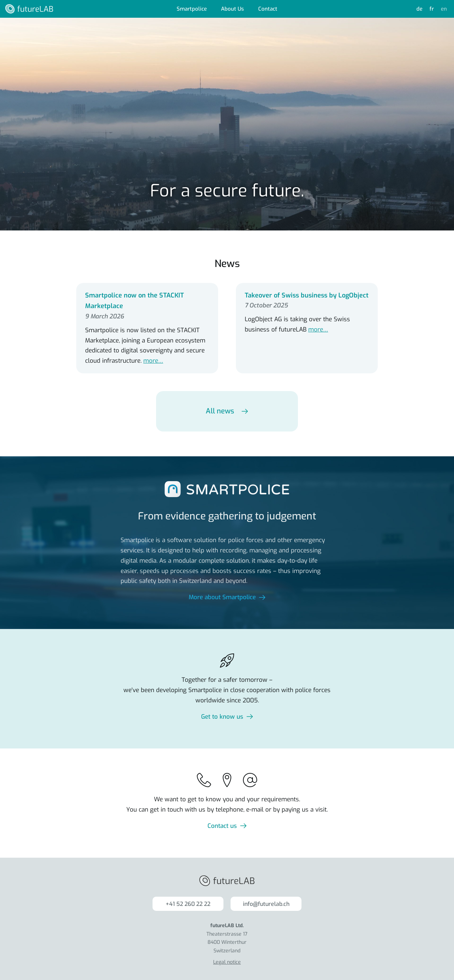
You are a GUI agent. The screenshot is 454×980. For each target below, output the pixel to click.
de (419, 9)
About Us (232, 9)
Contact (268, 9)
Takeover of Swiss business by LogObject (307, 295)
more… (153, 361)
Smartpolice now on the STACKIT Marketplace (134, 301)
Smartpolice (192, 9)
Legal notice (227, 962)
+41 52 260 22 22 (188, 904)
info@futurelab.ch (266, 904)
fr (432, 9)
